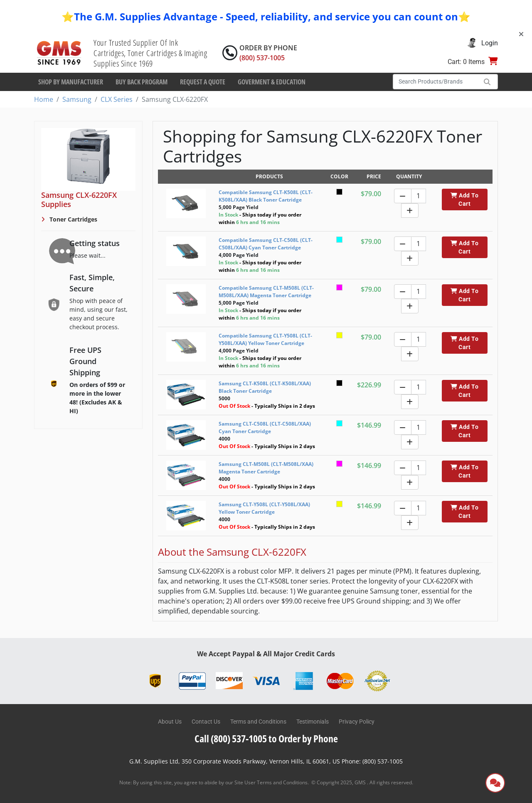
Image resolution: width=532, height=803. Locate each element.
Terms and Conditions (258, 722)
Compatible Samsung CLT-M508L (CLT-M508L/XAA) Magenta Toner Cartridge (266, 292)
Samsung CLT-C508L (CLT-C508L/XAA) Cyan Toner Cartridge (265, 427)
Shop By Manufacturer (71, 82)
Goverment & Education (272, 82)
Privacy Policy (357, 722)
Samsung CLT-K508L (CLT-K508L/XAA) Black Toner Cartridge (265, 387)
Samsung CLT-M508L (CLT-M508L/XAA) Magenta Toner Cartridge (266, 468)
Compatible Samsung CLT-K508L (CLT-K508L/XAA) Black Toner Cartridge (266, 196)
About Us (170, 722)
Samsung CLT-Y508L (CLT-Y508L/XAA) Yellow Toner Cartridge (264, 508)
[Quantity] (419, 196)
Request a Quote (203, 82)
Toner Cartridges (73, 219)
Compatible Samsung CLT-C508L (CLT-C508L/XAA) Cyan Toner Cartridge (266, 244)
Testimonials (313, 722)
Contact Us (206, 722)
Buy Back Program (142, 82)
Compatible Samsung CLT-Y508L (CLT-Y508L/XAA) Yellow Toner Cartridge (265, 339)
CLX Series (117, 99)
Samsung (77, 99)
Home (44, 99)
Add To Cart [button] (464, 200)
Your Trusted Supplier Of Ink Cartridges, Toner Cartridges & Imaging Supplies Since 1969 (150, 53)
